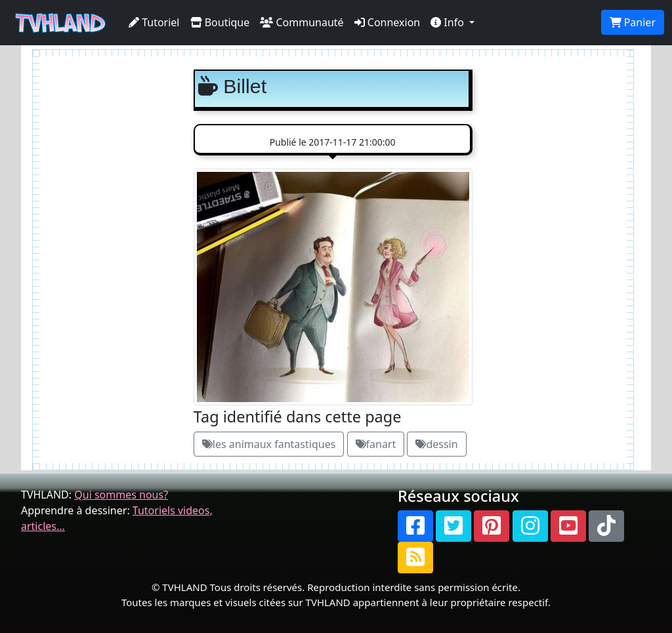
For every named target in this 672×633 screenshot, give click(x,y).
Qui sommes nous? (121, 495)
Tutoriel (154, 22)
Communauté (302, 22)
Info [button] (449, 22)
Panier (633, 22)
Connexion (388, 22)
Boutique (220, 22)
